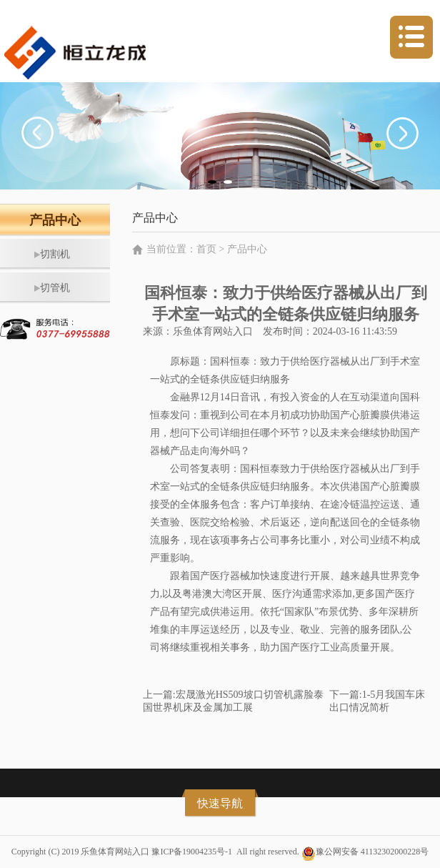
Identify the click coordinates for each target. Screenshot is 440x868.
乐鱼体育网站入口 (213, 331)
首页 (206, 249)
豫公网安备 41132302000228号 (372, 852)
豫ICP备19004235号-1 (192, 852)
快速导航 (220, 803)
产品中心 (247, 249)
